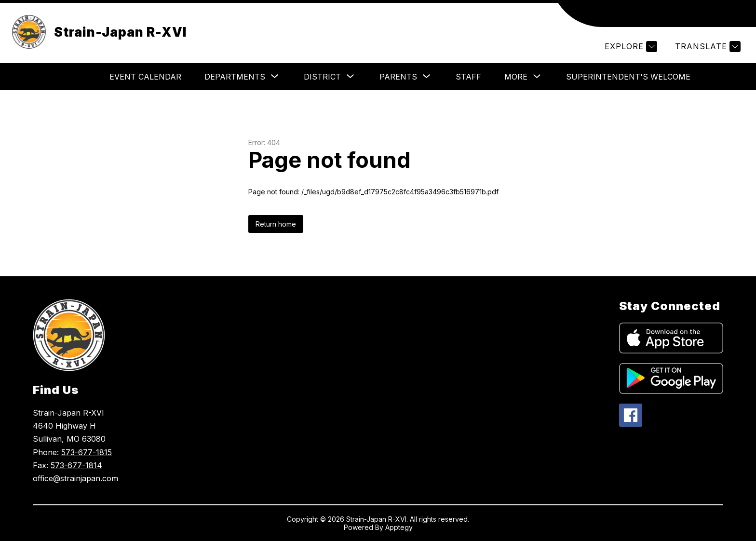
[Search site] (737, 14)
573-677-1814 (76, 465)
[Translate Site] (707, 47)
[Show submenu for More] (516, 77)
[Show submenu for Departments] (235, 77)
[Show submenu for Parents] (398, 77)
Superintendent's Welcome (628, 77)
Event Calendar (145, 77)
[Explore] (630, 47)
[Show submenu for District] (322, 77)
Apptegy (399, 527)
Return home (276, 224)
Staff (468, 77)
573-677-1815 (87, 452)
